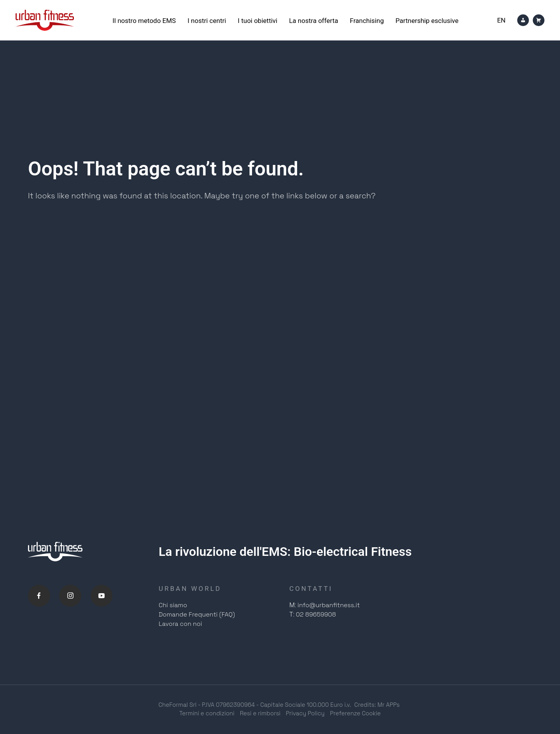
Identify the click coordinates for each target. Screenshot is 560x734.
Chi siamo (173, 605)
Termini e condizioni (207, 714)
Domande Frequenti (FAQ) (197, 615)
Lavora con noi (180, 624)
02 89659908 (316, 615)
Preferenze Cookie (356, 714)
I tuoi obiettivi (257, 21)
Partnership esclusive (427, 21)
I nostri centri (207, 21)
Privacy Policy (305, 714)
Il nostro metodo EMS (144, 21)
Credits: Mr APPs (377, 705)
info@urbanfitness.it (329, 605)
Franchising (367, 21)
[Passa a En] (501, 20)
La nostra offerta (313, 21)
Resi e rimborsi (260, 714)
